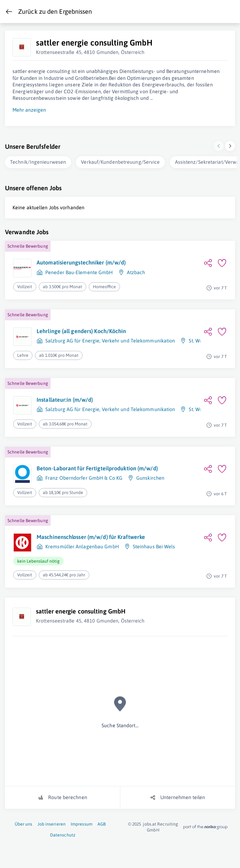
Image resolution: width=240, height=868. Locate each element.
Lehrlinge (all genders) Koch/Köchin (81, 331)
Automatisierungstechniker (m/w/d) (81, 262)
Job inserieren (52, 824)
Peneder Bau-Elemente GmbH (79, 272)
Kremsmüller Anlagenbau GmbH (82, 546)
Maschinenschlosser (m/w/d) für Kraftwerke (91, 537)
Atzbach (136, 272)
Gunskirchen (150, 478)
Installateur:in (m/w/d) (65, 400)
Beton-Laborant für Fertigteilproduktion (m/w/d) (97, 468)
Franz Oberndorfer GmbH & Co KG (84, 478)
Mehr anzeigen (29, 110)
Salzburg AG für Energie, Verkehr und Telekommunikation (110, 341)
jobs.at (150, 824)
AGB (102, 824)
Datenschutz (63, 835)
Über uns (24, 824)
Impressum (82, 824)
